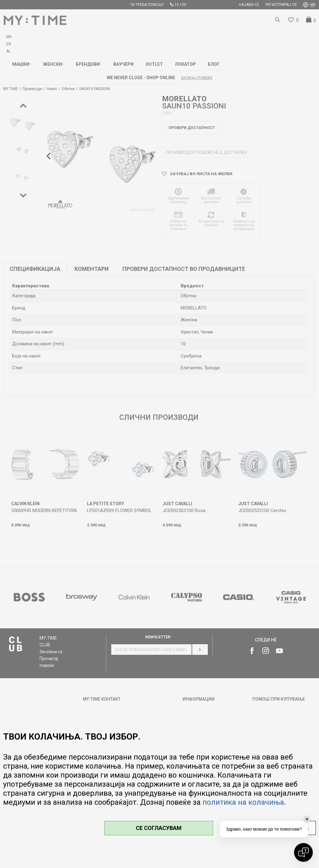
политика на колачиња (243, 802)
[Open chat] (303, 852)
